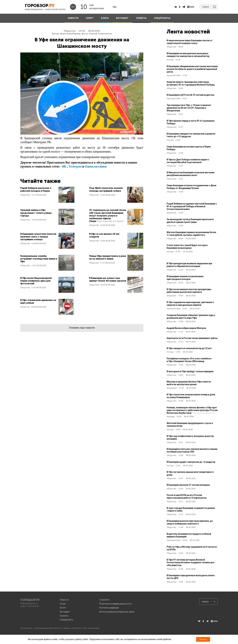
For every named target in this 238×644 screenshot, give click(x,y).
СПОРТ (90, 18)
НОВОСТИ (73, 18)
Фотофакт (65, 612)
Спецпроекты (66, 620)
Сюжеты (64, 616)
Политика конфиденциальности (115, 604)
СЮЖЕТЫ (141, 18)
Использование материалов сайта (117, 612)
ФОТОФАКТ (122, 18)
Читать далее (47, 195)
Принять (203, 639)
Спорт (63, 604)
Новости (64, 600)
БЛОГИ (105, 18)
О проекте (104, 600)
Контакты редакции (109, 608)
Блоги (63, 608)
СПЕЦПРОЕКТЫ (162, 18)
